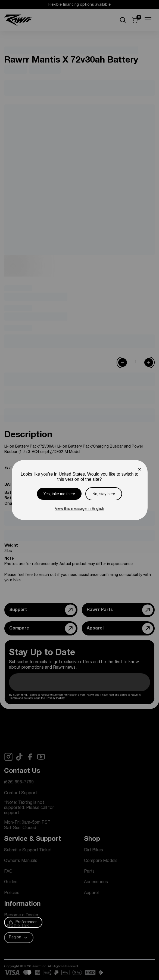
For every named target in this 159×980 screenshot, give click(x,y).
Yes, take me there (59, 494)
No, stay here (104, 494)
